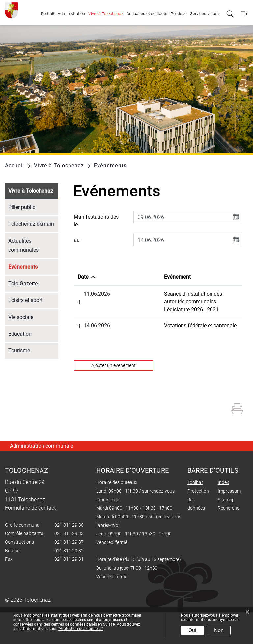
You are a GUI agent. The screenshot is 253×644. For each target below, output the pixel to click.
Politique (179, 14)
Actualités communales (23, 245)
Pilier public (22, 207)
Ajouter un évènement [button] (113, 397)
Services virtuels (205, 14)
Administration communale (42, 477)
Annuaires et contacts (147, 14)
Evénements (33, 266)
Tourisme (19, 351)
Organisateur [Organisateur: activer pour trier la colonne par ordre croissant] (223, 277)
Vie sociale (21, 317)
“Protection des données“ (81, 629)
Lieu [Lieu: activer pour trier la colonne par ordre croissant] (172, 277)
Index (223, 514)
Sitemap (226, 531)
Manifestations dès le (96, 221)
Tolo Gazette (23, 283)
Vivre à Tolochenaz (106, 14)
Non (219, 630)
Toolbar (195, 514)
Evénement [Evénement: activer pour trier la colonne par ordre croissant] (125, 277)
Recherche (228, 540)
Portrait (48, 14)
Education (20, 334)
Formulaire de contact (30, 540)
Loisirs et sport (25, 300)
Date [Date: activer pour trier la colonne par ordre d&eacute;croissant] (83, 277)
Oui (192, 630)
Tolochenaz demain (31, 224)
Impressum (229, 523)
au (77, 240)
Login (244, 14)
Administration (71, 14)
